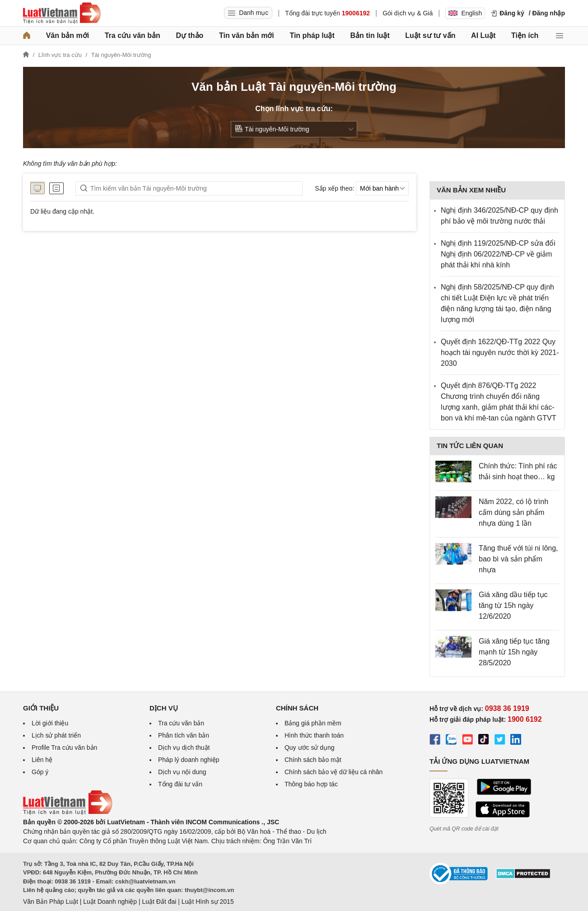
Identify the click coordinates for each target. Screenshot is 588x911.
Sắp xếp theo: (334, 188)
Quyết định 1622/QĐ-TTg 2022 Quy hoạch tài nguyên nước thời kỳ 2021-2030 (500, 353)
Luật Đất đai (159, 902)
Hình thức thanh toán (314, 735)
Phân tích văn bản (184, 735)
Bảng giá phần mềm (313, 723)
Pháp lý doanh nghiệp (189, 760)
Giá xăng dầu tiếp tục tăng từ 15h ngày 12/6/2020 (513, 605)
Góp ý (40, 772)
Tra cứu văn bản (133, 35)
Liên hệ (42, 760)
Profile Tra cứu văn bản (64, 747)
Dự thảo (189, 35)
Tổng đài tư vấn (180, 784)
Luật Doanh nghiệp (110, 902)
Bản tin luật (370, 35)
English (465, 13)
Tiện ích (525, 35)
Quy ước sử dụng (310, 747)
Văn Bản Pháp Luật (51, 902)
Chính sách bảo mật (313, 760)
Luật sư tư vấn (430, 35)
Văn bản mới (68, 35)
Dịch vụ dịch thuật (184, 747)
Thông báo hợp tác (311, 784)
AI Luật (483, 35)
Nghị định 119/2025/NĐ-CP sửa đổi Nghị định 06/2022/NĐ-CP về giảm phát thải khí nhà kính (498, 254)
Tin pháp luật (312, 35)
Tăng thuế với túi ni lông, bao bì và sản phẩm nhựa (518, 559)
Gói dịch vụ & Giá (408, 13)
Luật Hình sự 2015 (208, 902)
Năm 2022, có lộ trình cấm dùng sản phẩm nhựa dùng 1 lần (513, 512)
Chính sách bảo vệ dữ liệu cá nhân (334, 772)
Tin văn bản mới (247, 35)
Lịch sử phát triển (56, 735)
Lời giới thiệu (50, 723)
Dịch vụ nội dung (182, 772)
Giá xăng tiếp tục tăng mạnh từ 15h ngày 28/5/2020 (514, 652)
